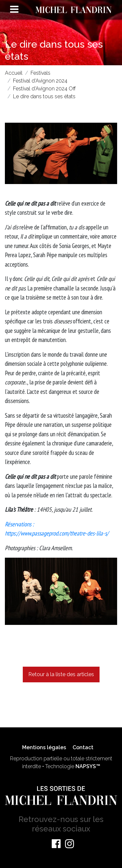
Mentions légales (44, 747)
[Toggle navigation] (14, 9)
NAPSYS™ (88, 766)
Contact (83, 747)
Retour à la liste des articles (61, 674)
